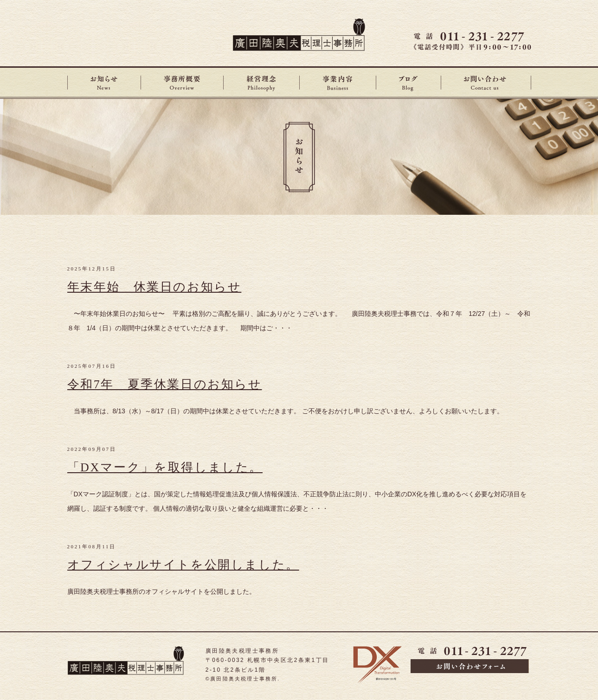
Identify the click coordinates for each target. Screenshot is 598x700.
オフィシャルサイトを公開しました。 (183, 565)
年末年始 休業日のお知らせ (154, 287)
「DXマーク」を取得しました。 (165, 467)
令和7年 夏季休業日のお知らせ (165, 384)
